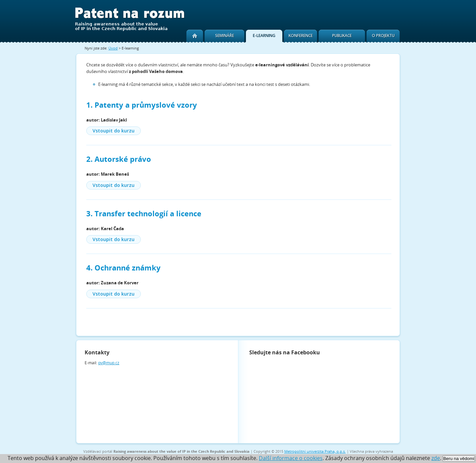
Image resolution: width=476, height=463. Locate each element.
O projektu (383, 36)
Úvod (113, 48)
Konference (301, 36)
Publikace (342, 36)
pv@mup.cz (109, 363)
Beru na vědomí (459, 459)
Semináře (225, 36)
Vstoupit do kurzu (114, 131)
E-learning (264, 36)
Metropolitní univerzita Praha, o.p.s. (315, 451)
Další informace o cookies (291, 458)
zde (436, 458)
